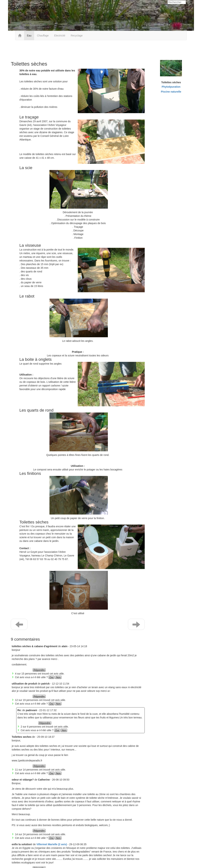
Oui (51, 677)
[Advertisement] (101, 49)
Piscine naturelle (171, 92)
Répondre (39, 670)
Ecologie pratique (30, 7)
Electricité (60, 36)
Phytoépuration (171, 87)
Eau (29, 36)
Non (58, 677)
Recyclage (77, 36)
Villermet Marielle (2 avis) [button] (52, 844)
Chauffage (43, 36)
